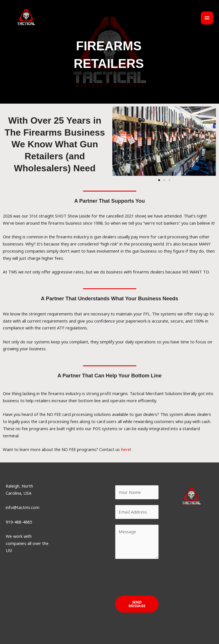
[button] (119, 141)
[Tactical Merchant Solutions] (29, 20)
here (125, 449)
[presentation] (159, 575)
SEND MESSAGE (137, 604)
